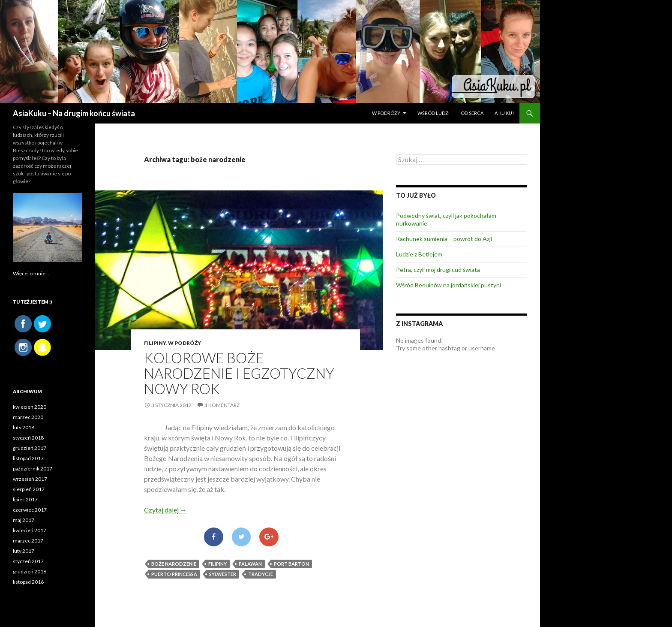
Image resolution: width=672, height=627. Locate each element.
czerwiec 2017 (30, 510)
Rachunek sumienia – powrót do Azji (444, 239)
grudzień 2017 (30, 448)
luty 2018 (24, 427)
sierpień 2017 (29, 489)
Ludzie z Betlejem (419, 254)
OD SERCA (472, 113)
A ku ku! (504, 113)
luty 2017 (24, 551)
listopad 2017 (28, 458)
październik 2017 (33, 469)
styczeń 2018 (28, 438)
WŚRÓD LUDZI (433, 113)
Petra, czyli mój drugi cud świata (438, 270)
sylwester (223, 574)
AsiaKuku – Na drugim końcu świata (74, 113)
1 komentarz (222, 405)
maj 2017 (24, 520)
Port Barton (291, 564)
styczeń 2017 (28, 561)
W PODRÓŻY (386, 113)
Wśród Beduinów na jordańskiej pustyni (448, 285)
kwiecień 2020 (30, 407)
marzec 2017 (28, 541)
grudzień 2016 (30, 571)
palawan (250, 564)
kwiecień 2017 (30, 530)
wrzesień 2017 (30, 479)
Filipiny (155, 343)
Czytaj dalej (165, 510)
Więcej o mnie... (31, 273)
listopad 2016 (28, 582)
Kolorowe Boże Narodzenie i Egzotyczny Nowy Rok (239, 373)
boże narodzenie (174, 564)
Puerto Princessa (174, 574)
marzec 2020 (28, 417)
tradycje (261, 574)
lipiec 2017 (25, 499)
